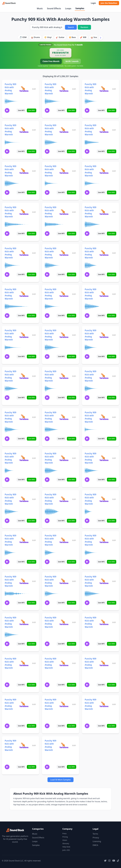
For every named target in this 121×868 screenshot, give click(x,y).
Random (84, 27)
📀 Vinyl (48, 37)
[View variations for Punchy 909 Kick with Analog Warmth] (24, 89)
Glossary (66, 843)
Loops (68, 8)
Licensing (97, 841)
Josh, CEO (66, 850)
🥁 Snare (95, 37)
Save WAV (31, 110)
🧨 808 (83, 37)
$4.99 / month (72, 61)
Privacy (96, 838)
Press (64, 833)
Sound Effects (54, 8)
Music (40, 8)
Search (71, 27)
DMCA (95, 845)
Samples (80, 8)
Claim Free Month (51, 61)
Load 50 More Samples (61, 780)
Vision (65, 840)
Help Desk (66, 847)
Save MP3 (21, 110)
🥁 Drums (35, 37)
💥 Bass (72, 37)
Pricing (65, 837)
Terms (95, 834)
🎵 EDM (23, 37)
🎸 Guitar (60, 37)
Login (93, 3)
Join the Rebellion (109, 3)
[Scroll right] (101, 38)
